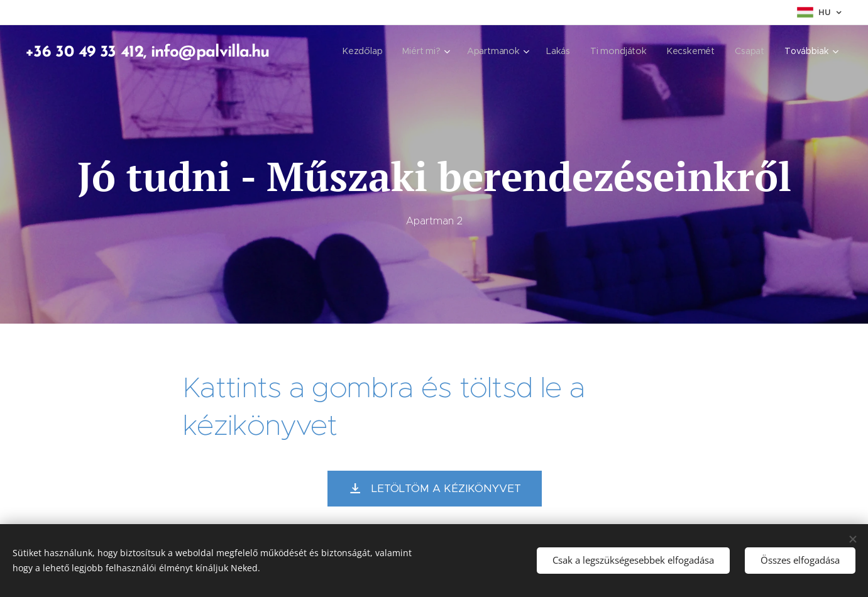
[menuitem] (365, 51)
